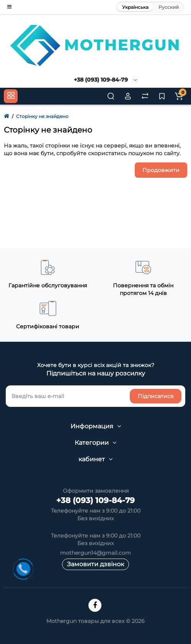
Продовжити (161, 170)
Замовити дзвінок (95, 564)
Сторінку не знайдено (42, 116)
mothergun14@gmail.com (95, 553)
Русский (169, 7)
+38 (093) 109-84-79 (101, 80)
